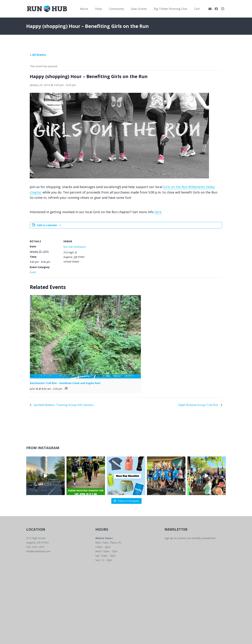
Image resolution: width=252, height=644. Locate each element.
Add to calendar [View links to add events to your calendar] (47, 225)
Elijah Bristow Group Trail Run (199, 405)
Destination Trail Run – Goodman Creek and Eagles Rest (65, 383)
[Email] (210, 9)
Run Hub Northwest (75, 247)
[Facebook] (216, 9)
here (158, 212)
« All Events (38, 55)
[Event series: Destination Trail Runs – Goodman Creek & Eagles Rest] (66, 388)
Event (33, 272)
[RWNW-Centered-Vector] (47, 9)
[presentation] (85, 337)
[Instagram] (223, 9)
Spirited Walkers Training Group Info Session (63, 405)
